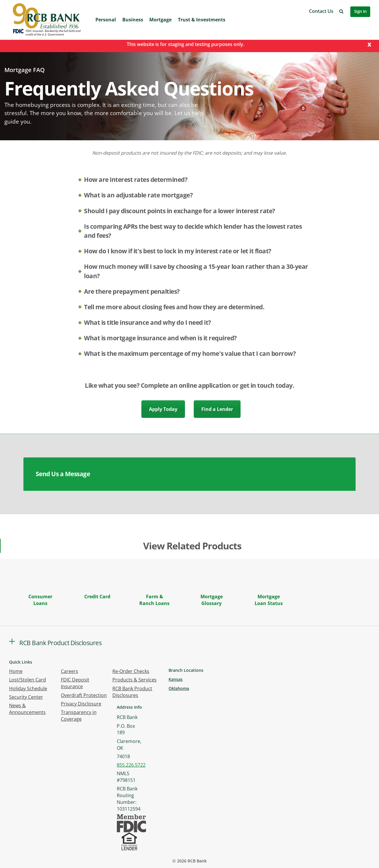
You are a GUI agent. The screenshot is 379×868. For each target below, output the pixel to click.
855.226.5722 (131, 765)
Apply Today (163, 409)
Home (16, 671)
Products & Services (134, 680)
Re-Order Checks (131, 671)
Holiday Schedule (28, 688)
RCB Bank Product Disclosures (132, 692)
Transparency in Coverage (79, 716)
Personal (106, 20)
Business (133, 20)
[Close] (369, 44)
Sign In (360, 11)
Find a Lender (217, 409)
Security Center (26, 697)
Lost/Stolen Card (28, 680)
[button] (341, 11)
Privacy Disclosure (81, 704)
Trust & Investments (202, 20)
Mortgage (160, 20)
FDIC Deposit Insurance (75, 683)
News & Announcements (27, 709)
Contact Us (321, 11)
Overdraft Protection (84, 695)
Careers (70, 671)
